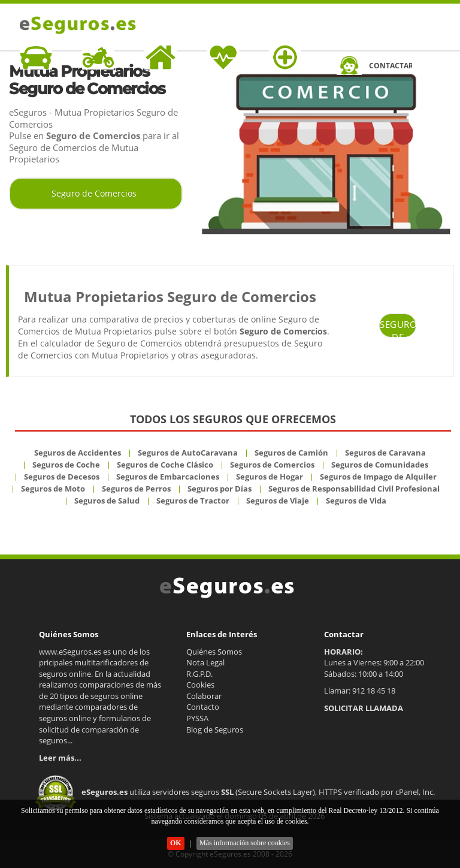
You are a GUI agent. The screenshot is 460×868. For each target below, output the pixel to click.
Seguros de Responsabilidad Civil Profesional (354, 489)
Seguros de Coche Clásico (165, 465)
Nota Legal (205, 662)
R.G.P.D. (199, 674)
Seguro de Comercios (94, 193)
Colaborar (204, 696)
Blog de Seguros (215, 730)
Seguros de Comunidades (380, 465)
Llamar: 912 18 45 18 (360, 691)
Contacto (203, 707)
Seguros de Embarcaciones (168, 477)
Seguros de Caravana (385, 453)
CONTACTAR (391, 66)
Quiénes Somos (214, 652)
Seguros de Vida (356, 501)
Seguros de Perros (136, 489)
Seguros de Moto (53, 489)
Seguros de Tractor (193, 501)
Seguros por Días (220, 489)
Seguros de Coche (66, 465)
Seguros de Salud (107, 501)
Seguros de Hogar (270, 477)
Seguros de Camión (291, 453)
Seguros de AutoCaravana (188, 453)
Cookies (200, 685)
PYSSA (197, 718)
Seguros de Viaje (278, 501)
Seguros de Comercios (272, 465)
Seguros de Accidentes (78, 453)
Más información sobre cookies (245, 843)
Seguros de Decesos (62, 477)
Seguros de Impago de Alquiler (378, 477)
